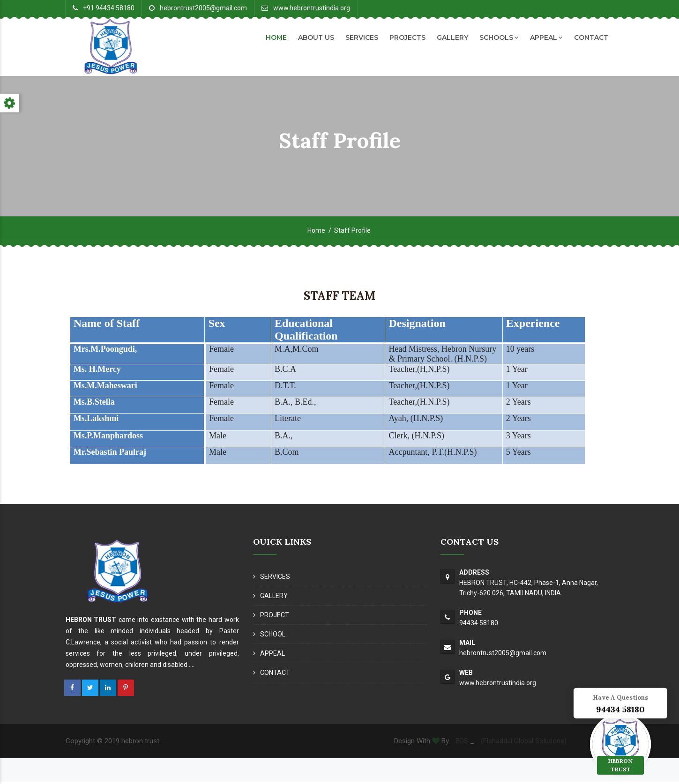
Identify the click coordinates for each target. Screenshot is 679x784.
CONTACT (591, 37)
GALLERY (452, 37)
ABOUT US (316, 37)
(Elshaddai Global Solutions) (524, 744)
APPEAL (546, 37)
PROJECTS (407, 37)
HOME (276, 37)
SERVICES (362, 37)
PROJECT (275, 618)
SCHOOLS (499, 37)
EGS (461, 744)
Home (316, 233)
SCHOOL (273, 637)
